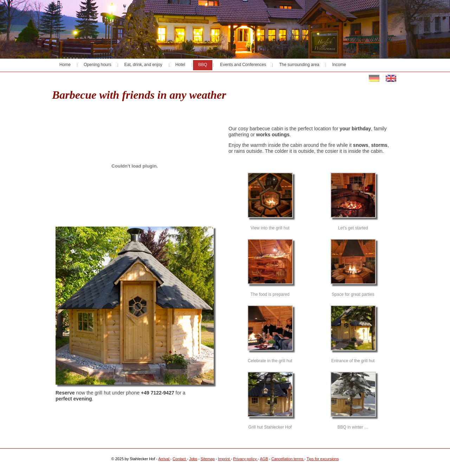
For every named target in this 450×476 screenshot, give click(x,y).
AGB (264, 459)
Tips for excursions (323, 459)
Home (65, 65)
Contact (180, 459)
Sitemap (207, 459)
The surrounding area (299, 65)
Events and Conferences (243, 65)
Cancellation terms (288, 459)
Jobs (193, 459)
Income (339, 65)
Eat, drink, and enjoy (143, 65)
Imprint (224, 459)
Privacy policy (245, 459)
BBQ (203, 65)
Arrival (164, 459)
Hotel (180, 65)
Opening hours (98, 65)
